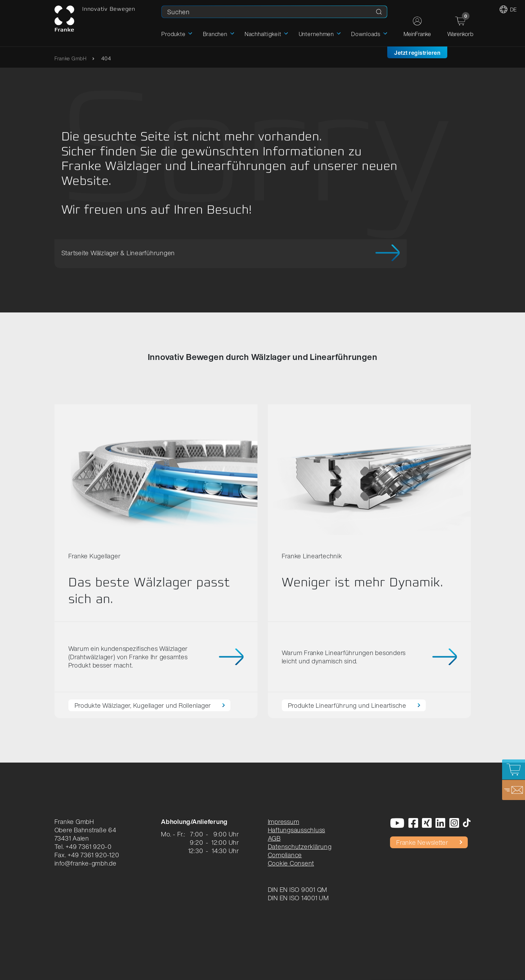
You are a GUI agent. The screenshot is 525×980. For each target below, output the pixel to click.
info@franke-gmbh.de (86, 863)
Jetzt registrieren (417, 53)
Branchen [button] (215, 34)
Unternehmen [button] (316, 34)
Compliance (285, 855)
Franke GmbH (71, 58)
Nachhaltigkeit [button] (263, 34)
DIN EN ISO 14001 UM (298, 898)
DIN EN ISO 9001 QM (298, 889)
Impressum (284, 822)
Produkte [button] (173, 34)
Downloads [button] (366, 34)
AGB (274, 838)
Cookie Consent (291, 863)
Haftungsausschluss (297, 830)
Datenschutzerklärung (300, 846)
